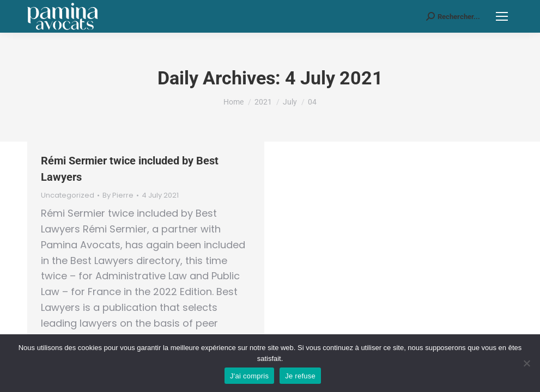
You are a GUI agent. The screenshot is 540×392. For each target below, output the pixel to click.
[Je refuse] (526, 363)
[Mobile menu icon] (502, 16)
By (118, 195)
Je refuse (300, 376)
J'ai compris (249, 376)
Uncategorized (68, 195)
